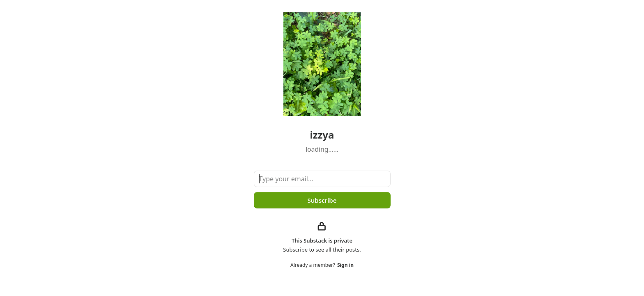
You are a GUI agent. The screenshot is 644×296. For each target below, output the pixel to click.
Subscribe (322, 200)
